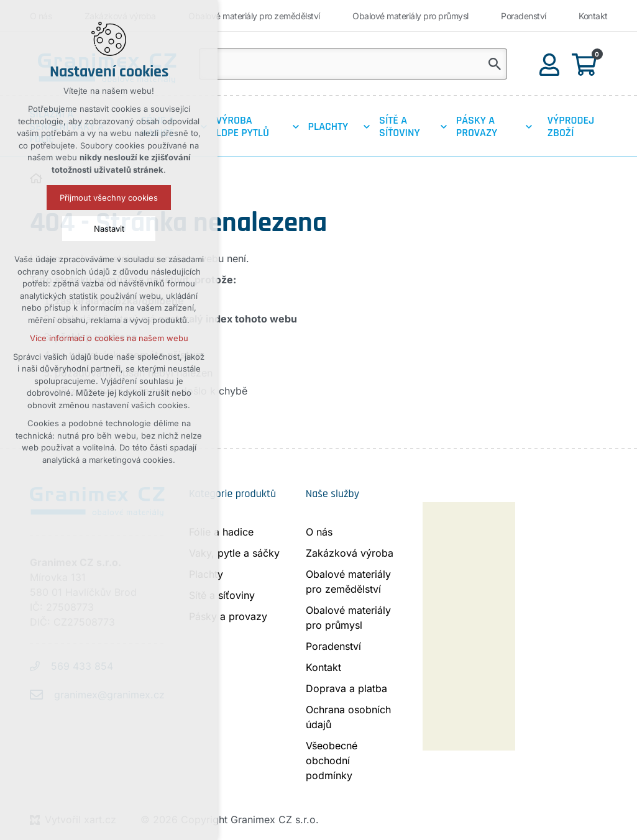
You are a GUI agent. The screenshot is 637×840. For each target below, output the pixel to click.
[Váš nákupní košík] (587, 64)
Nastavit (109, 229)
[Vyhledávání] (495, 64)
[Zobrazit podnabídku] (296, 127)
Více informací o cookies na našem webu (109, 338)
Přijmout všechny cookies (109, 198)
